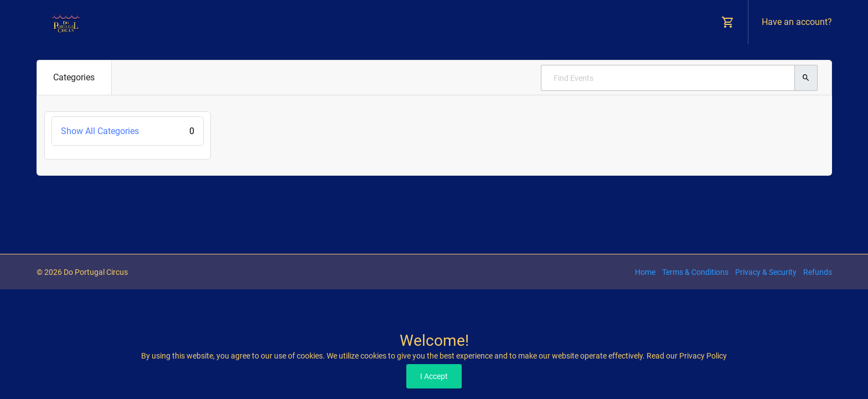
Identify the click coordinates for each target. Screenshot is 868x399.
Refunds (818, 272)
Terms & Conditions (695, 272)
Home (645, 272)
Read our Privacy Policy (687, 356)
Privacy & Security (766, 272)
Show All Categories (128, 131)
